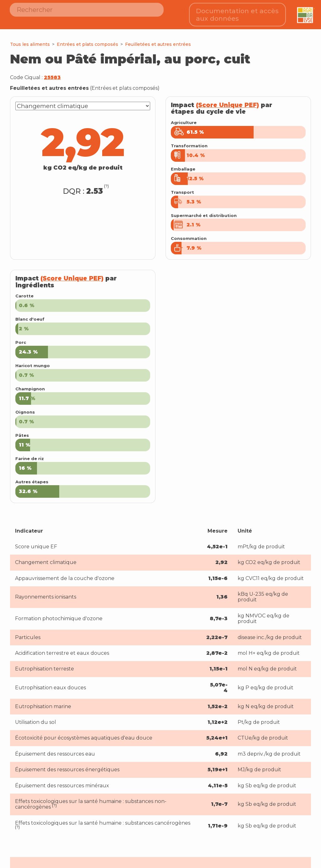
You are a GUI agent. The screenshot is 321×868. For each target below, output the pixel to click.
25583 (52, 74)
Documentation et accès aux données (237, 13)
